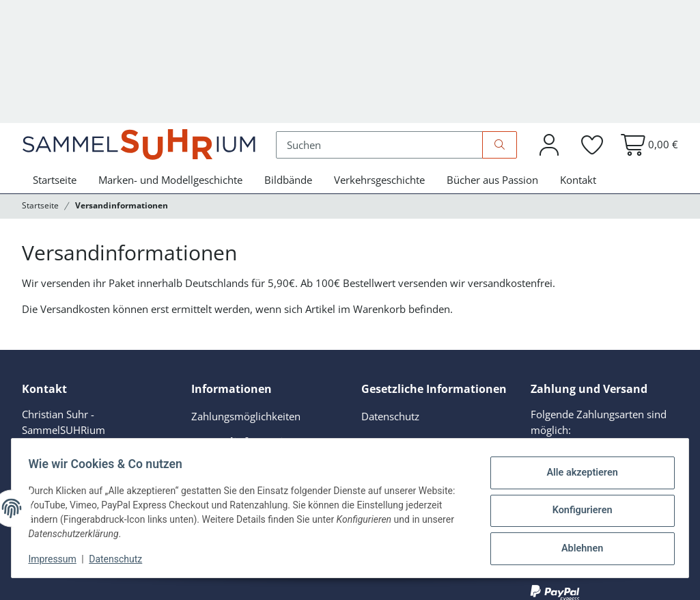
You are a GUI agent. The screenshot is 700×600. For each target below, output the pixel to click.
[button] (549, 50)
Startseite (55, 86)
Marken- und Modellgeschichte (170, 86)
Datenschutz (121, 559)
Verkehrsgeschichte (379, 86)
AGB (372, 348)
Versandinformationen (250, 348)
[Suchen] (387, 49)
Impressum (57, 559)
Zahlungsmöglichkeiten (246, 323)
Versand (60, 579)
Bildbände (288, 86)
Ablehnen (577, 546)
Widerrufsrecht (396, 398)
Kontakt (578, 86)
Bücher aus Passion (492, 86)
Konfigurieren (577, 510)
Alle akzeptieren (577, 475)
